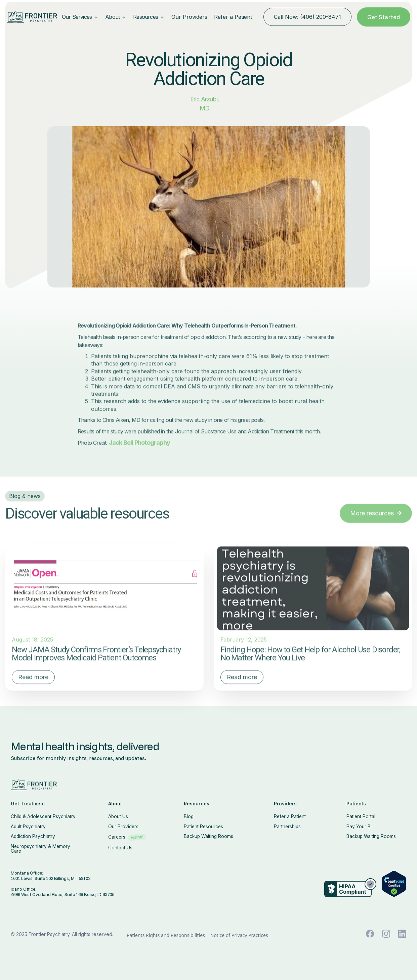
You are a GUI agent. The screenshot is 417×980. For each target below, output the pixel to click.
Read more (33, 693)
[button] (80, 17)
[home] (32, 17)
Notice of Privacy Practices (239, 935)
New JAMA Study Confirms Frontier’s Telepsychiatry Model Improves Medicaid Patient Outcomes (96, 669)
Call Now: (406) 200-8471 (307, 17)
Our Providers (189, 17)
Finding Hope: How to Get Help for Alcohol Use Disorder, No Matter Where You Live (310, 669)
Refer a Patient (233, 17)
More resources (376, 529)
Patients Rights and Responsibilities (166, 935)
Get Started (384, 17)
